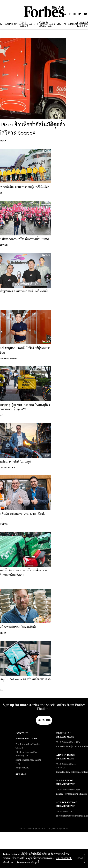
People (14, 359)
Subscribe (45, 720)
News (4, 524)
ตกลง (80, 858)
